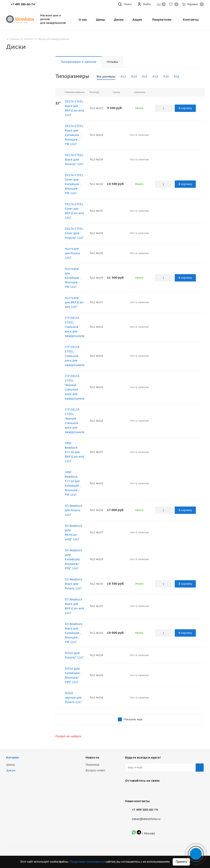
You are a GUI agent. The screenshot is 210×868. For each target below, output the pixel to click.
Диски (11, 770)
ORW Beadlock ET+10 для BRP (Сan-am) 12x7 (74, 452)
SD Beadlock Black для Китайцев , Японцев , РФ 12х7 (74, 633)
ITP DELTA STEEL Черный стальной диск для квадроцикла (75, 387)
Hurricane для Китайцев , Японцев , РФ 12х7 (73, 278)
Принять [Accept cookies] (181, 862)
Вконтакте (129, 790)
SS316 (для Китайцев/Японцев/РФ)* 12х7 (72, 675)
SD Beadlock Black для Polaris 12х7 (74, 584)
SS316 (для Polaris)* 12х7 (74, 655)
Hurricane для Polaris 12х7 (72, 253)
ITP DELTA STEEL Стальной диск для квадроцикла (75, 327)
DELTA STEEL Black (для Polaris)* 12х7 (74, 160)
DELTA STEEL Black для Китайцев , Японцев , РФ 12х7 (74, 135)
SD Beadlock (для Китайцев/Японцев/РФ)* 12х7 (74, 559)
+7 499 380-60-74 (145, 810)
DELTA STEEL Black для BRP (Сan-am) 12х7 (74, 108)
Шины (11, 765)
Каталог (13, 757)
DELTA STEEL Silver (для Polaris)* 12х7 (74, 233)
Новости (92, 757)
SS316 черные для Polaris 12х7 (73, 698)
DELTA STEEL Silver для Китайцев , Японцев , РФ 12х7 (74, 184)
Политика (92, 765)
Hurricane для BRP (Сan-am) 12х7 (75, 302)
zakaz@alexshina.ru (146, 819)
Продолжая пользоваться (88, 862)
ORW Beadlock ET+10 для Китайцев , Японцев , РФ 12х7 (73, 483)
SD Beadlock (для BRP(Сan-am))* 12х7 (74, 533)
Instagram (139, 790)
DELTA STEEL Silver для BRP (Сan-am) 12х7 (74, 211)
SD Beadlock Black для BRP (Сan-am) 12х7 (74, 606)
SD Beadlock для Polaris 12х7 (74, 510)
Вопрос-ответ (95, 770)
